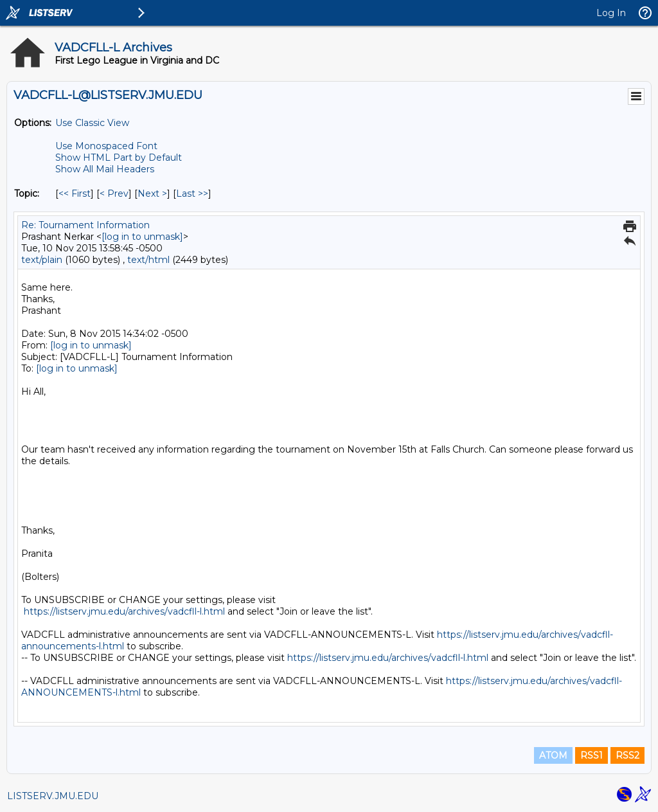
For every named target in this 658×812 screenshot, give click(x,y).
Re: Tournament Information (85, 225)
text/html (148, 260)
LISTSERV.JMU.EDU (53, 796)
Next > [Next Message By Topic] (152, 194)
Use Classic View (92, 123)
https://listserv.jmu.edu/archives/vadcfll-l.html (124, 611)
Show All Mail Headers (105, 169)
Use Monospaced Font (106, 146)
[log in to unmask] (142, 237)
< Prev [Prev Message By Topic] (114, 194)
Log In (611, 13)
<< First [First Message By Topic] (75, 194)
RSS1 (591, 755)
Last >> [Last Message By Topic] (192, 194)
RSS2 (627, 755)
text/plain (42, 260)
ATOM (553, 755)
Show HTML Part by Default (119, 158)
